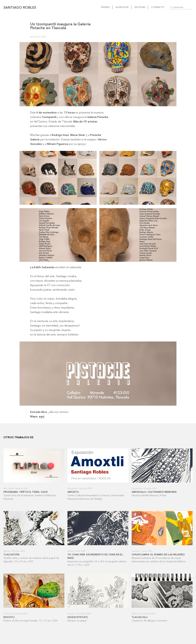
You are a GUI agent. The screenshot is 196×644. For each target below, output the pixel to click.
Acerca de (122, 7)
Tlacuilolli (140, 617)
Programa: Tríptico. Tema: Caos (26, 492)
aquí (42, 417)
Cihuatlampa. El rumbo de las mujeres (158, 555)
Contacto (158, 7)
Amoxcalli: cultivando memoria (154, 492)
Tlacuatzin (11, 555)
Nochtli (9, 617)
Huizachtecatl (78, 617)
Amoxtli (73, 492)
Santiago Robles (20, 8)
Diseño (105, 7)
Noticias (140, 7)
